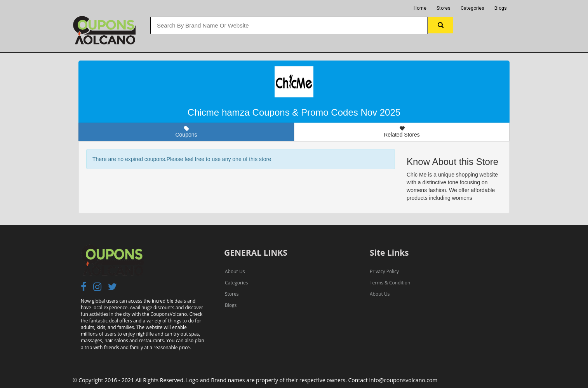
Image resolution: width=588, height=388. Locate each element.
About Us (235, 271)
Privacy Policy (384, 271)
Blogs (501, 8)
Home (420, 8)
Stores (444, 8)
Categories (472, 8)
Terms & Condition (390, 283)
